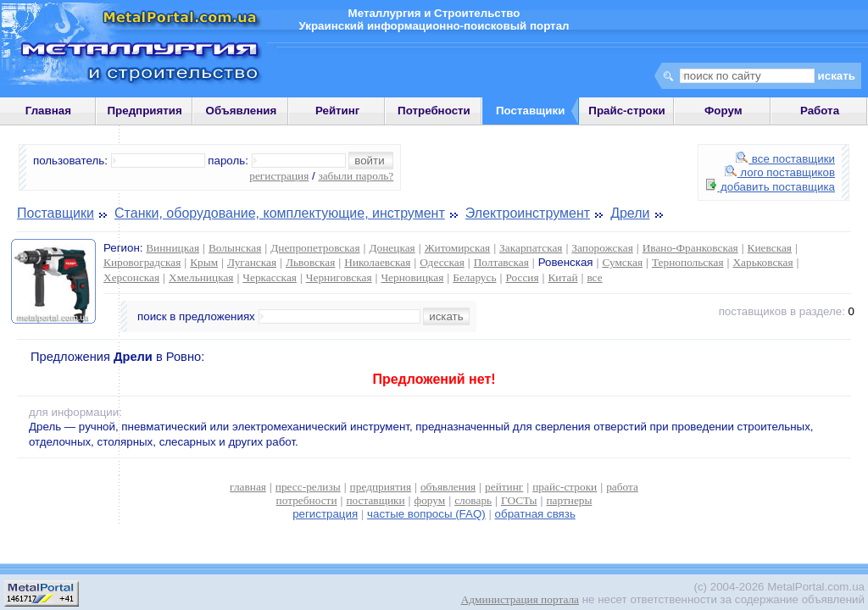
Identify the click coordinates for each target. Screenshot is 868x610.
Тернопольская (688, 262)
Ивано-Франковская (690, 248)
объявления (448, 487)
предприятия (381, 487)
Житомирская (458, 248)
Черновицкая (412, 277)
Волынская (235, 248)
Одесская (442, 262)
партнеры (569, 500)
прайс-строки (565, 487)
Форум (723, 111)
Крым (204, 262)
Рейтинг (338, 111)
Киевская (770, 248)
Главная (48, 111)
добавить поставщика (771, 187)
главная (248, 487)
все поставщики (785, 159)
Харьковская (762, 262)
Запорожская (602, 248)
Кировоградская (142, 262)
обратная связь (535, 514)
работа (622, 487)
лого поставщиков (780, 172)
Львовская (310, 262)
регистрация (279, 176)
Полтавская (501, 262)
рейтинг (504, 487)
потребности (307, 500)
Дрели (630, 213)
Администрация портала (520, 599)
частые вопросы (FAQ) (426, 514)
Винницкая (172, 248)
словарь (473, 500)
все (594, 277)
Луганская (252, 262)
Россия (522, 277)
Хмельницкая (201, 277)
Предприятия (145, 111)
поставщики (375, 500)
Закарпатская (531, 248)
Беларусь (474, 277)
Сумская (622, 262)
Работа (820, 111)
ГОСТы (519, 500)
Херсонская (131, 277)
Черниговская (339, 277)
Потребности (434, 111)
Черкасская (270, 277)
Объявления (242, 111)
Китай (562, 277)
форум (430, 500)
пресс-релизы (308, 487)
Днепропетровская (315, 248)
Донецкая (392, 248)
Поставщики (56, 213)
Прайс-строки (626, 111)
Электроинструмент (528, 213)
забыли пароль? (356, 176)
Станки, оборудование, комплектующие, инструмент (280, 213)
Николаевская (377, 262)
